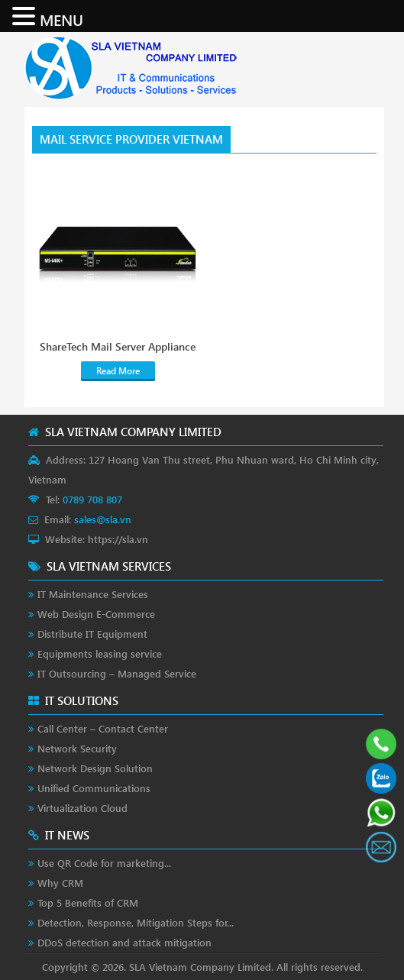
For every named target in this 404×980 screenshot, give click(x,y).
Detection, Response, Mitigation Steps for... (136, 922)
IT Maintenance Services (93, 594)
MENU (61, 19)
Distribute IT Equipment (92, 634)
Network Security (77, 748)
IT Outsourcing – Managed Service (117, 673)
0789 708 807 (92, 499)
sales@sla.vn (103, 519)
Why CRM (60, 883)
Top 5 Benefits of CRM (88, 902)
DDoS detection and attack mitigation (124, 942)
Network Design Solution (95, 768)
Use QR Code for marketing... (104, 863)
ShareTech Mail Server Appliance (118, 347)
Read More (118, 371)
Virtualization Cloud (82, 808)
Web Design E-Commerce (96, 614)
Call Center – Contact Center (103, 728)
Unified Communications (94, 788)
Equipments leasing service (100, 653)
